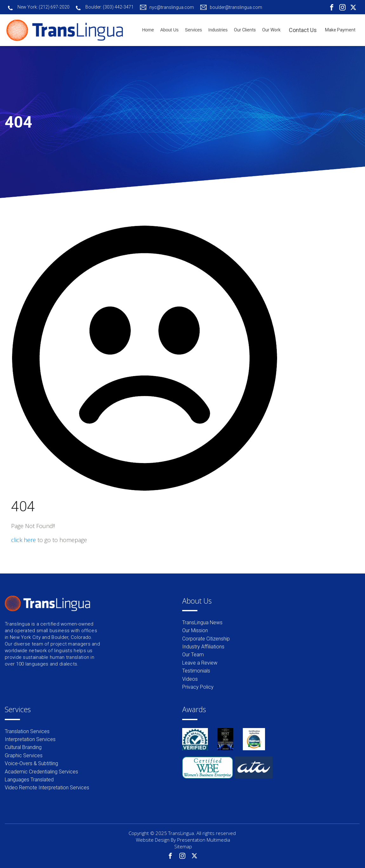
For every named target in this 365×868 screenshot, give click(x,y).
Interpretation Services (30, 739)
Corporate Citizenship (206, 639)
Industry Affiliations (203, 647)
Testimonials (196, 671)
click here (23, 540)
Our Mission (195, 630)
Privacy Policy (198, 687)
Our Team (193, 655)
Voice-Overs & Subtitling (31, 763)
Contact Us (303, 30)
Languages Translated (29, 780)
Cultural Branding (23, 747)
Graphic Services (24, 755)
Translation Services (27, 731)
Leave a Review (200, 663)
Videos (190, 679)
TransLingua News (202, 623)
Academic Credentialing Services (41, 772)
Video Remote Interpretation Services (47, 788)
